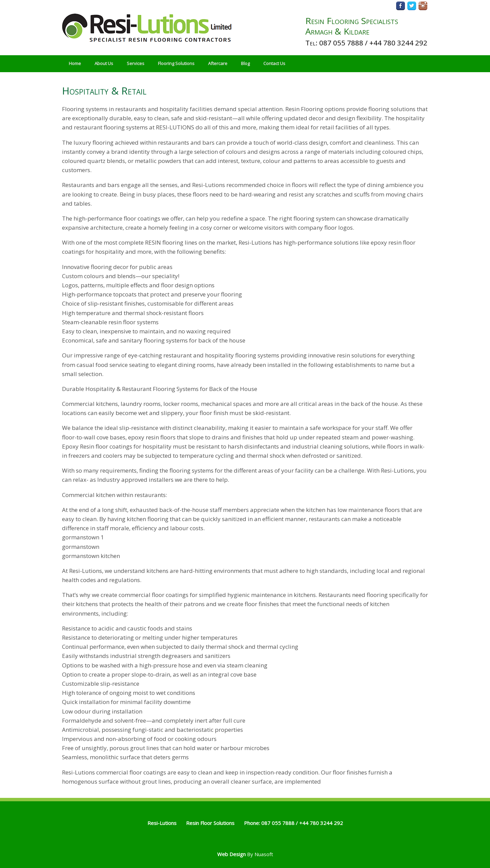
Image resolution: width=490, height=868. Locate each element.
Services (136, 63)
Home (75, 63)
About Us (104, 63)
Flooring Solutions (176, 63)
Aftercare (218, 63)
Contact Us (274, 63)
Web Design (231, 854)
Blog (245, 63)
